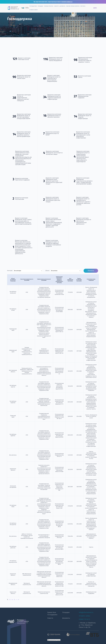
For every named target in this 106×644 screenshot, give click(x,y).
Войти (95, 8)
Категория (10, 271)
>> (18, 600)
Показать (91, 271)
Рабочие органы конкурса (73, 6)
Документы (62, 6)
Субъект (47, 271)
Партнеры (83, 6)
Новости (56, 6)
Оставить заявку (33, 10)
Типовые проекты (49, 6)
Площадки (40, 6)
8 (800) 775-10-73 (84, 619)
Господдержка (33, 6)
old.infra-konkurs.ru (67, 2)
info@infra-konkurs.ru (86, 612)
